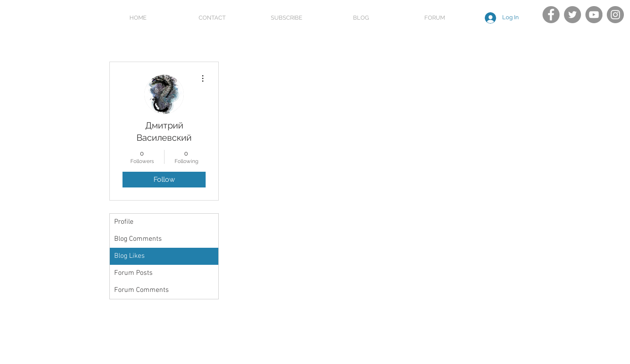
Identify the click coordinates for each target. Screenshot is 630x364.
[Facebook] (551, 15)
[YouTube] (594, 15)
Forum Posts (133, 273)
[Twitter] (572, 15)
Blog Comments (138, 239)
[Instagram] (615, 15)
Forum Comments (142, 290)
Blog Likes (129, 256)
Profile (124, 222)
